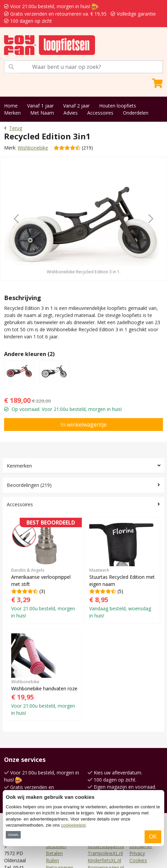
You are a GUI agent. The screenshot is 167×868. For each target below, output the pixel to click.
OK (153, 837)
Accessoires (100, 113)
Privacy (137, 853)
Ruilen (52, 860)
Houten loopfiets (118, 106)
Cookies (138, 860)
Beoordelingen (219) (29, 485)
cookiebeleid (73, 825)
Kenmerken (19, 466)
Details (13, 835)
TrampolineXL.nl (105, 853)
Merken (12, 113)
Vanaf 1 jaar (40, 106)
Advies (71, 113)
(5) (123, 570)
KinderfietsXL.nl (104, 860)
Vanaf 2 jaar (76, 106)
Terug (13, 128)
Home (11, 106)
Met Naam (42, 113)
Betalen (54, 853)
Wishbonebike (33, 148)
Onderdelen (136, 113)
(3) (44, 570)
